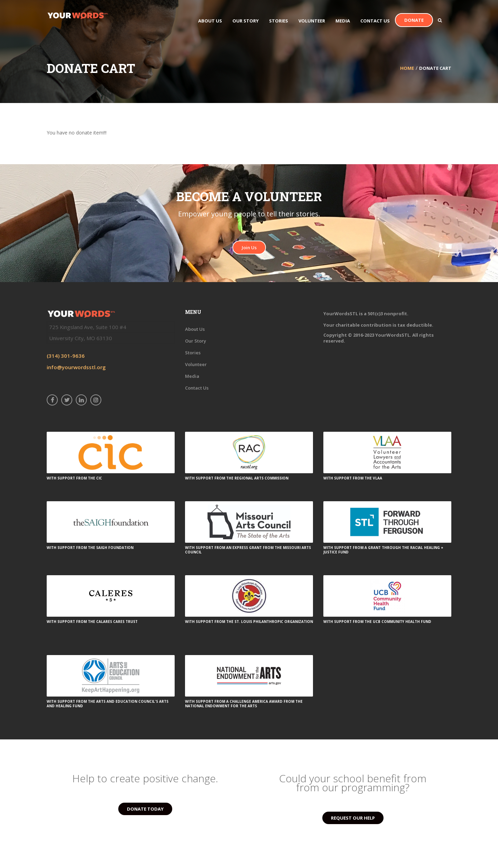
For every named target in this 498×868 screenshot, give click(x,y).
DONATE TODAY (145, 809)
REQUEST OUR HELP (353, 818)
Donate (414, 20)
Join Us (249, 248)
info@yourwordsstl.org (76, 367)
